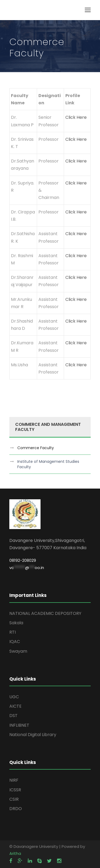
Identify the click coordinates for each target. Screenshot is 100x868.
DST (13, 716)
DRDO (16, 809)
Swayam (18, 651)
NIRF (14, 780)
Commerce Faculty (36, 448)
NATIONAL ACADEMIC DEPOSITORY (45, 613)
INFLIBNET (19, 725)
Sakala (16, 623)
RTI (13, 632)
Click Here (76, 117)
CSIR (14, 799)
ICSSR (15, 790)
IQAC (15, 642)
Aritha (15, 853)
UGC (14, 697)
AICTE (15, 706)
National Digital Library (33, 735)
